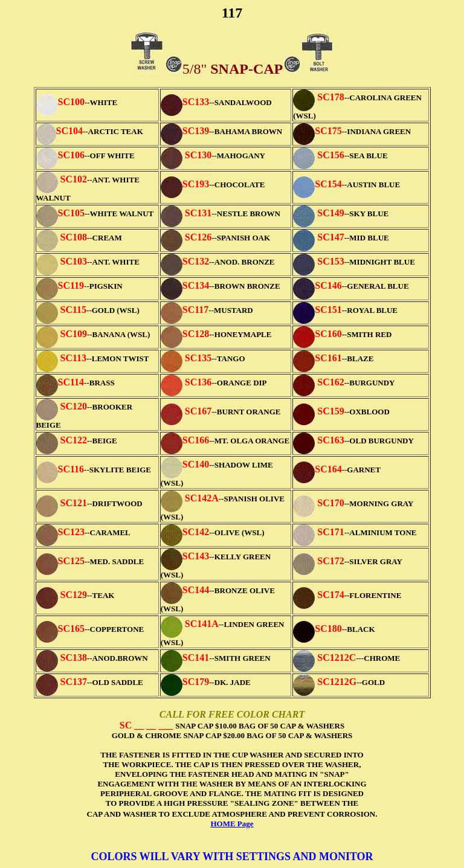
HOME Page (232, 824)
